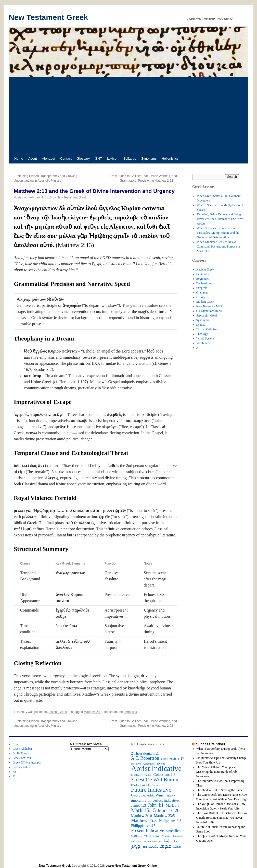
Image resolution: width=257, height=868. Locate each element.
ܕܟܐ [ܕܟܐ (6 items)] (136, 846)
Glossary (83, 159)
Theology (202, 334)
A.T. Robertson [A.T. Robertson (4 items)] (145, 758)
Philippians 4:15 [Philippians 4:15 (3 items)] (143, 826)
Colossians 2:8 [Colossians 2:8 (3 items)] (164, 775)
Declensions (204, 283)
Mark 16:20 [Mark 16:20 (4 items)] (169, 811)
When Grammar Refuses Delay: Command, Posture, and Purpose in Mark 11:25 (218, 247)
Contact (66, 159)
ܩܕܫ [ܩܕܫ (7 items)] (166, 846)
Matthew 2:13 (93, 712)
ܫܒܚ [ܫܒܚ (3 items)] (177, 847)
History (201, 297)
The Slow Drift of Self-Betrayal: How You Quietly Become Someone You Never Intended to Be (222, 818)
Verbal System (205, 338)
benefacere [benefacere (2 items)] (137, 775)
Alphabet (49, 159)
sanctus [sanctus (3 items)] (137, 836)
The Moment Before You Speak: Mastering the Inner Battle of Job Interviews (217, 772)
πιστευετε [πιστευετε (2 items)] (136, 841)
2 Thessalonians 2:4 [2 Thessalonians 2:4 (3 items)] (146, 753)
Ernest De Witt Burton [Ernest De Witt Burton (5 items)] (155, 780)
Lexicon (113, 159)
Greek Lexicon (22, 758)
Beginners (203, 274)
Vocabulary (203, 343)
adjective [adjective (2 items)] (136, 764)
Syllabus (130, 159)
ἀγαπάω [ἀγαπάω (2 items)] (166, 836)
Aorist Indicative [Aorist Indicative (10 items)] (156, 768)
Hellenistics (170, 159)
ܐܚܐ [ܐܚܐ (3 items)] (167, 841)
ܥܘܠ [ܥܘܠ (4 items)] (153, 846)
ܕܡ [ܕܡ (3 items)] (145, 847)
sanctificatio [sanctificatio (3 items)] (175, 831)
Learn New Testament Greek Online (131, 866)
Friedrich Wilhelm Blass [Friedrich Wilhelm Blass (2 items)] (144, 785)
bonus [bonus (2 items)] (148, 775)
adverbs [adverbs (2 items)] (161, 764)
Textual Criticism (207, 329)
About (33, 159)
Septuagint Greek (207, 315)
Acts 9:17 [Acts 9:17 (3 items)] (177, 758)
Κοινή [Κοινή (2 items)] (156, 836)
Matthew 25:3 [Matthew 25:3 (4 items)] (144, 820)
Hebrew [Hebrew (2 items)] (171, 796)
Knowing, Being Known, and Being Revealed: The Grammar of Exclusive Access (220, 219)
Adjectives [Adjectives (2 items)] (149, 764)
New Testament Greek (48, 17)
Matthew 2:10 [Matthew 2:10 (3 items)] (142, 816)
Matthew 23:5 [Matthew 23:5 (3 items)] (164, 816)
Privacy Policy (22, 767)
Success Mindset (211, 744)
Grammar (202, 292)
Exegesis (202, 288)
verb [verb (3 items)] (147, 836)
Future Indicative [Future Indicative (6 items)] (151, 790)
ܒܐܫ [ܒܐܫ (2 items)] (174, 841)
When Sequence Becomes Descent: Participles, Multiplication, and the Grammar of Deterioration (219, 233)
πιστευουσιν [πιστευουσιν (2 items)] (150, 841)
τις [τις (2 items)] (160, 841)
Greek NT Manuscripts (27, 763)
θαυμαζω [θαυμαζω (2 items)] (177, 836)
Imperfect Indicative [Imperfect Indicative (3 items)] (163, 800)
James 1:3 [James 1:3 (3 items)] (138, 805)
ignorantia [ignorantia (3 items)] (139, 800)
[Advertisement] (128, 115)
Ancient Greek (57, 712)
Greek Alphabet (22, 749)
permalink (130, 712)
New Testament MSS (209, 306)
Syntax (201, 325)
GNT (98, 159)
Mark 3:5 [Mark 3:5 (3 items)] (173, 805)
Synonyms (149, 159)
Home (19, 159)
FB (15, 772)
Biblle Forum (21, 753)
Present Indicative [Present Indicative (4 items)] (147, 830)
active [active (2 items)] (164, 759)
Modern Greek (205, 302)
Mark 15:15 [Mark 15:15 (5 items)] (143, 810)
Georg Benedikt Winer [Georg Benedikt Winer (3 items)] (148, 795)
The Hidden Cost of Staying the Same (220, 790)
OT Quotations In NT (209, 311)
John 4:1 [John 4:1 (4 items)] (156, 805)
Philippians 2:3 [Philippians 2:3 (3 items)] (170, 821)
